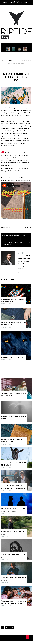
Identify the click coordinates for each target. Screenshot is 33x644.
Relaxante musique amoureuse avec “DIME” (13, 357)
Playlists (16, 2)
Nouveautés (11, 61)
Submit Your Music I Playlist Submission (16, 3)
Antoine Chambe (21, 83)
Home (4, 61)
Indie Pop (9, 227)
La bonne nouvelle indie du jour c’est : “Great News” (16, 77)
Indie (5, 227)
